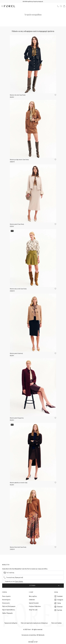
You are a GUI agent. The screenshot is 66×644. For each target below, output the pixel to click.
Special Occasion (34, 603)
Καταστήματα (6, 600)
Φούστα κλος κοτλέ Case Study (18, 289)
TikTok (58, 603)
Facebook (58, 596)
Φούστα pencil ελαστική (16, 353)
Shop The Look (33, 610)
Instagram (59, 600)
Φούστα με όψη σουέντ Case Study (19, 160)
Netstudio (41, 635)
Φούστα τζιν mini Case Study (18, 95)
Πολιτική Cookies (56, 623)
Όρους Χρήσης (19, 581)
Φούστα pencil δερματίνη (17, 418)
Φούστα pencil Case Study (17, 224)
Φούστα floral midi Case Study (18, 547)
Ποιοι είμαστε (6, 596)
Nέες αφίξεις (33, 596)
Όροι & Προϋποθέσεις (9, 610)
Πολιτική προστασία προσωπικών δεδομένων (34, 623)
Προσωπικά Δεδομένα (11, 623)
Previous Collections (35, 606)
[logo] (10, 6)
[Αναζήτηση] (61, 6)
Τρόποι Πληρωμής (7, 613)
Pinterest (58, 607)
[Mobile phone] (33, 577)
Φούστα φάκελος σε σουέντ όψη (19, 483)
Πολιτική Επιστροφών (9, 606)
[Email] (33, 573)
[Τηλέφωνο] (58, 6)
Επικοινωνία (6, 603)
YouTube (58, 610)
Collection (32, 600)
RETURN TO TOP (33, 641)
